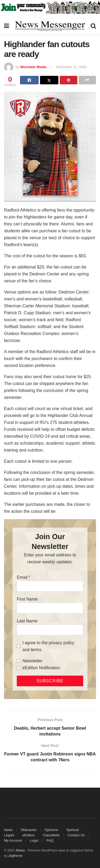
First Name (27, 599)
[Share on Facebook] (29, 80)
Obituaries (29, 830)
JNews (20, 850)
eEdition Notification (41, 668)
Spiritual (72, 830)
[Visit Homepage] (50, 26)
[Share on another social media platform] (87, 80)
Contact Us (76, 835)
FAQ (50, 840)
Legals (9, 835)
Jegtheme (15, 856)
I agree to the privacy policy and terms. (48, 646)
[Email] (50, 586)
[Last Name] (50, 630)
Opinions (51, 830)
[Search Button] (93, 26)
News (8, 830)
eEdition (28, 835)
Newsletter (33, 661)
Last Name (27, 621)
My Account (13, 840)
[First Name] (50, 608)
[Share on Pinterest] (68, 80)
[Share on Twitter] (49, 80)
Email (22, 577)
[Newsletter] (19, 661)
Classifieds (51, 835)
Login (34, 840)
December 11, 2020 (71, 67)
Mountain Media (33, 67)
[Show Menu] (7, 26)
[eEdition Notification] (19, 668)
